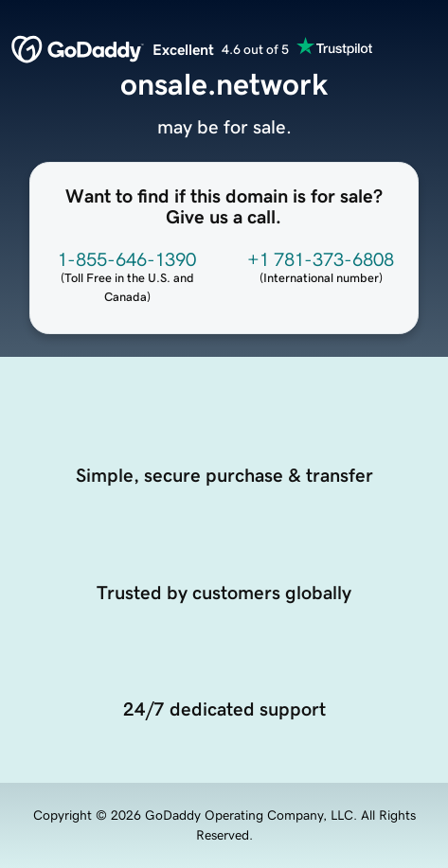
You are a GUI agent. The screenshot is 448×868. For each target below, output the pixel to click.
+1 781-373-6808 (321, 259)
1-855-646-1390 (127, 259)
